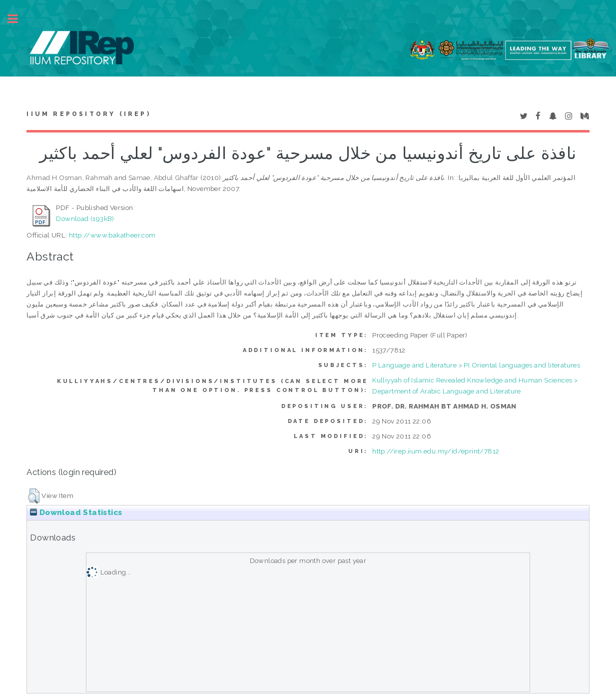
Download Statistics (76, 512)
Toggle (18, 19)
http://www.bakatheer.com (112, 235)
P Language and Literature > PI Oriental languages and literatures (476, 365)
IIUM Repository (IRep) (88, 114)
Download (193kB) (85, 218)
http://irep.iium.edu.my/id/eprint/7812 (436, 451)
